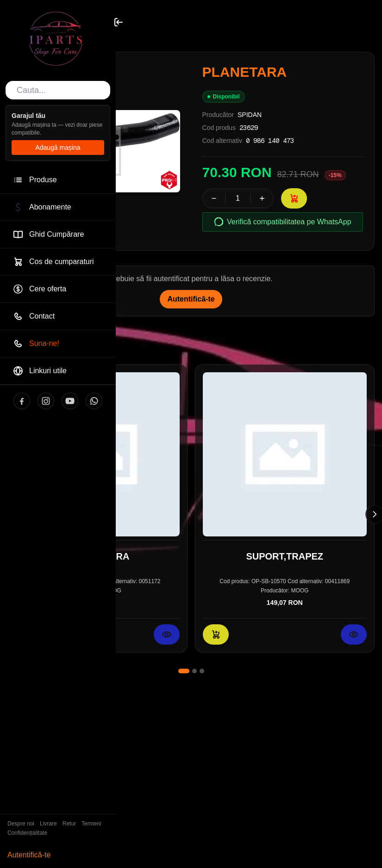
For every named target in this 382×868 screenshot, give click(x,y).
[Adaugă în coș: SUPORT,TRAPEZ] (216, 634)
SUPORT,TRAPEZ (285, 556)
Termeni (91, 824)
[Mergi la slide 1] (184, 671)
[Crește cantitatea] (262, 198)
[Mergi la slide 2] (194, 671)
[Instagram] (46, 401)
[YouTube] (70, 401)
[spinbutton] (238, 198)
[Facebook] (22, 401)
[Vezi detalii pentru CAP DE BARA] (167, 634)
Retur (69, 824)
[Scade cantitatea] (214, 198)
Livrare (48, 824)
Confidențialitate (27, 833)
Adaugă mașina (58, 148)
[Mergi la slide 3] (202, 671)
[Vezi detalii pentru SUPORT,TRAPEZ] (354, 634)
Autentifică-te (29, 855)
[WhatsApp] (94, 401)
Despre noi (21, 824)
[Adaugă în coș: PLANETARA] (294, 198)
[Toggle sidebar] (119, 22)
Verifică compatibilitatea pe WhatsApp (283, 222)
